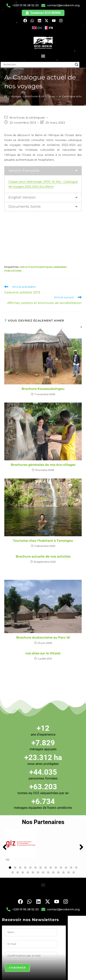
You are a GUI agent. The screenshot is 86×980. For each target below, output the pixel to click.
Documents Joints (24, 207)
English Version (22, 197)
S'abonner (17, 968)
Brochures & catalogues (27, 118)
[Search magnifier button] (77, 65)
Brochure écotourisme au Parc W (43, 637)
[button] (43, 56)
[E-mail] (31, 944)
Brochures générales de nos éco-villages (43, 465)
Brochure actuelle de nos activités (43, 556)
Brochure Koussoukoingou (43, 389)
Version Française (24, 171)
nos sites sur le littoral (43, 653)
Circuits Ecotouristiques (36, 267)
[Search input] (38, 65)
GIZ (8, 860)
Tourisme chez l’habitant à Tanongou (43, 541)
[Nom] (31, 932)
